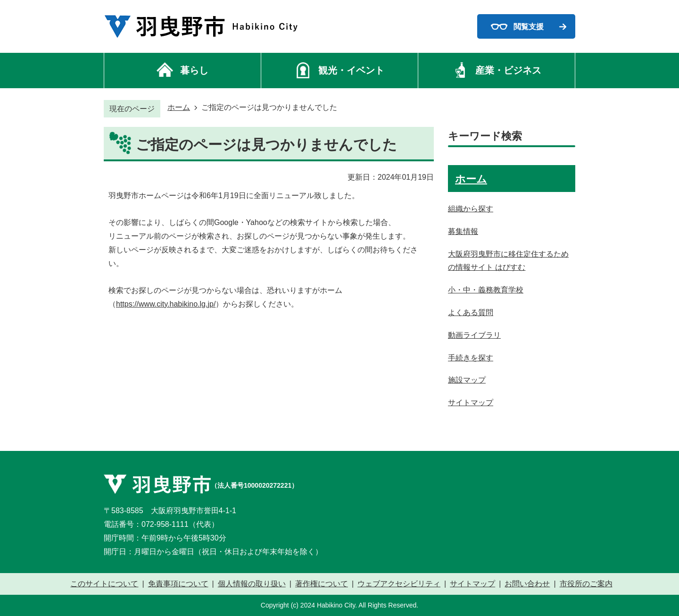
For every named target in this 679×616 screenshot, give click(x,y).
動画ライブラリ (474, 335)
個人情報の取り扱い (252, 584)
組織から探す (471, 209)
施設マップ (467, 380)
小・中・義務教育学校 (486, 290)
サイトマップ (471, 403)
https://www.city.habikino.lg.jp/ (166, 304)
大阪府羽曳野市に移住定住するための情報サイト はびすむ (508, 261)
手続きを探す (471, 358)
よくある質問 (471, 312)
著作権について (322, 584)
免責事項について (178, 584)
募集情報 (463, 231)
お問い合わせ (527, 584)
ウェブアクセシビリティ (399, 584)
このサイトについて (104, 584)
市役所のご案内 (586, 584)
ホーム (179, 107)
